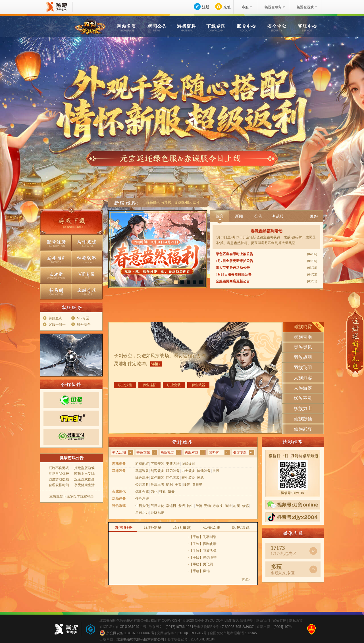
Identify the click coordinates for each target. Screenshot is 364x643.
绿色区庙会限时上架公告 (234, 254)
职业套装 (174, 385)
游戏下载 (71, 222)
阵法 (228, 506)
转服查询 (55, 318)
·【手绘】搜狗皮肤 (202, 544)
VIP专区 (87, 275)
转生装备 (188, 478)
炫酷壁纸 (153, 527)
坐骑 (199, 506)
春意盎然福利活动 (267, 231)
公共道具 (142, 484)
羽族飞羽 (303, 368)
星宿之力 (142, 513)
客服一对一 (57, 324)
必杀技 (218, 506)
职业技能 (125, 385)
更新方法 (173, 464)
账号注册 (56, 243)
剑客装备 (157, 471)
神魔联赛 (87, 259)
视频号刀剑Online (293, 505)
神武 (200, 478)
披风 (216, 471)
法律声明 (247, 621)
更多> (314, 216)
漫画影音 (123, 527)
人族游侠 (303, 388)
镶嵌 (171, 492)
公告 (258, 216)
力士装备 (188, 471)
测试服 (278, 216)
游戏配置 (142, 464)
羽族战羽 (303, 357)
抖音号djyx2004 (293, 517)
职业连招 (149, 385)
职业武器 (198, 385)
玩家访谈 (243, 527)
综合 (220, 216)
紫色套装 (157, 478)
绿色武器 (142, 478)
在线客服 (21, 341)
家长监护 (279, 621)
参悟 (182, 506)
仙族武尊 (303, 429)
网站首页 (128, 27)
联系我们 (263, 621)
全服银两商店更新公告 (233, 281)
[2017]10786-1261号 (181, 627)
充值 (227, 7)
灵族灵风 (303, 347)
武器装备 (142, 471)
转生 (190, 506)
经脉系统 (157, 513)
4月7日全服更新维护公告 (234, 261)
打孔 (163, 492)
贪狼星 (197, 484)
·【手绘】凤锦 (199, 571)
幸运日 (171, 506)
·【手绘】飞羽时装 (202, 537)
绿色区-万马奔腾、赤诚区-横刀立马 (173, 202)
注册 (206, 7)
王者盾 (56, 275)
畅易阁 (56, 291)
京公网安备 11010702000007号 (127, 633)
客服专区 (87, 291)
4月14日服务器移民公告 (234, 274)
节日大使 (157, 506)
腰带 (187, 484)
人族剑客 (303, 378)
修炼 (246, 506)
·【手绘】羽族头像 (202, 551)
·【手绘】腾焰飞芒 (202, 557)
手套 (178, 484)
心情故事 (213, 527)
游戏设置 (188, 464)
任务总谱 (142, 499)
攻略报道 (183, 527)
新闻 (239, 216)
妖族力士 (303, 408)
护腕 (169, 484)
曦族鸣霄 (303, 327)
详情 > (156, 364)
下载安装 (157, 464)
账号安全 (84, 324)
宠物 (207, 506)
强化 (154, 492)
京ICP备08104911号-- (132, 627)
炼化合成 (142, 492)
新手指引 (56, 259)
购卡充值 (87, 243)
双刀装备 (173, 471)
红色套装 (173, 478)
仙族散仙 (303, 419)
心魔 (237, 506)
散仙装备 (204, 471)
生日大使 (142, 506)
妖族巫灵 (303, 398)
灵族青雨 (303, 337)
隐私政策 (296, 621)
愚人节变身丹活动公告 (233, 268)
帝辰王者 (157, 484)
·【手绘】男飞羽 (201, 564)
